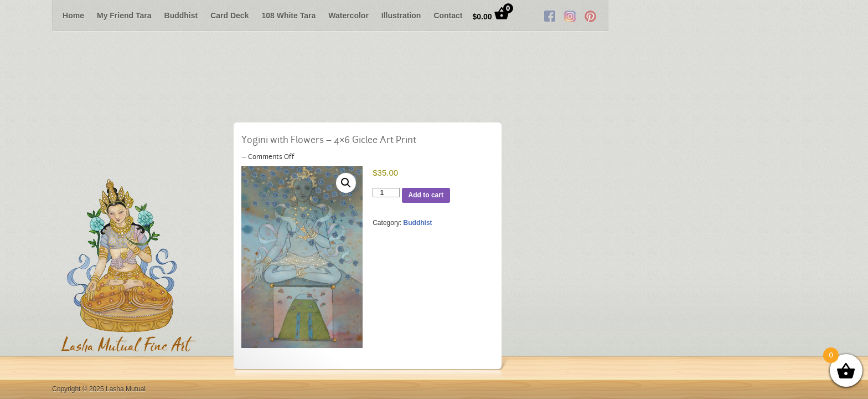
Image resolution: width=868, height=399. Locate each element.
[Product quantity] (387, 193)
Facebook (757, 16)
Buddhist (181, 16)
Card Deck (229, 16)
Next (849, 16)
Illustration (401, 16)
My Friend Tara (124, 16)
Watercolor (348, 16)
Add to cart (428, 195)
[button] (346, 183)
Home (73, 16)
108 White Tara (288, 16)
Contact (448, 16)
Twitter (778, 16)
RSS (798, 16)
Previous (19, 16)
